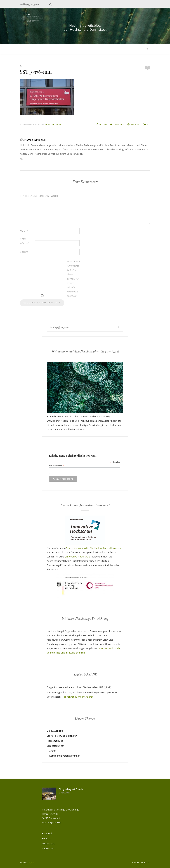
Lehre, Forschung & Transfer (62, 736)
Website (24, 252)
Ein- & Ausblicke (55, 731)
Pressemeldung (55, 741)
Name (24, 231)
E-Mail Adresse (56, 466)
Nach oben (141, 863)
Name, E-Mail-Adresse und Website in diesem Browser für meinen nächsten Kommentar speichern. (74, 279)
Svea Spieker (53, 125)
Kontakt (46, 838)
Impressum (48, 848)
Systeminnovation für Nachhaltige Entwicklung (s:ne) (94, 548)
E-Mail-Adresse (25, 241)
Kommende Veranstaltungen (65, 756)
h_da (31, 863)
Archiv (53, 751)
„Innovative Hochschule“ (78, 557)
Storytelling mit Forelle (71, 789)
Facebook (47, 833)
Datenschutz (49, 843)
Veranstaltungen (56, 746)
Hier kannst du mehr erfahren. (78, 697)
